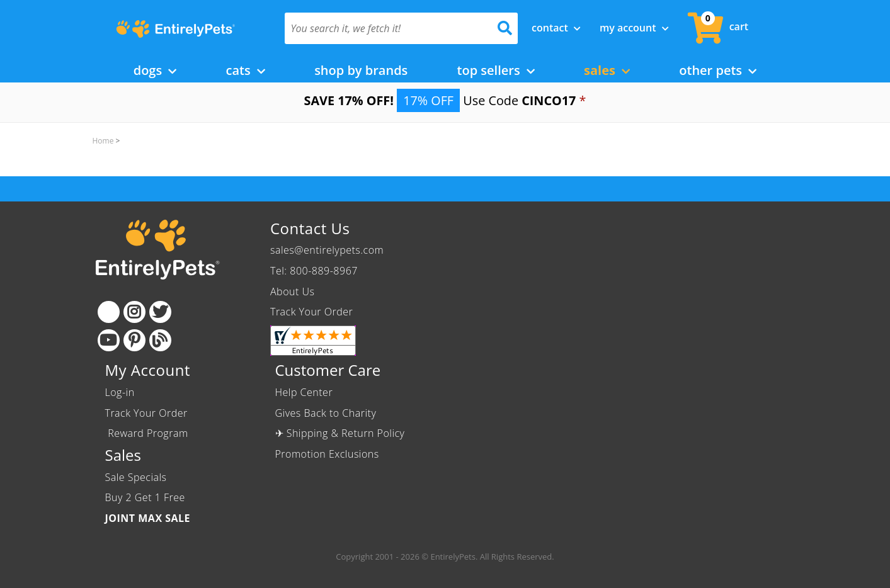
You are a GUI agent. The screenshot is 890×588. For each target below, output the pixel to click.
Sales (607, 70)
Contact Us (310, 228)
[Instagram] (134, 312)
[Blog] (160, 340)
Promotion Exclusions (327, 454)
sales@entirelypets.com (327, 250)
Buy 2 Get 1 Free (145, 497)
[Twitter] (160, 312)
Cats (246, 70)
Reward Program (148, 433)
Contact (556, 28)
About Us (292, 291)
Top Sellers (496, 70)
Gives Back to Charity (326, 413)
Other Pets (718, 70)
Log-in (120, 392)
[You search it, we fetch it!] (384, 28)
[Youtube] (109, 340)
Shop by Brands (361, 70)
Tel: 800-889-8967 (314, 271)
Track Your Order (311, 312)
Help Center (304, 392)
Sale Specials (136, 477)
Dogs (155, 70)
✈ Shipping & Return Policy (340, 433)
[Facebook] (109, 312)
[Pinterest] (134, 340)
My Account (634, 28)
